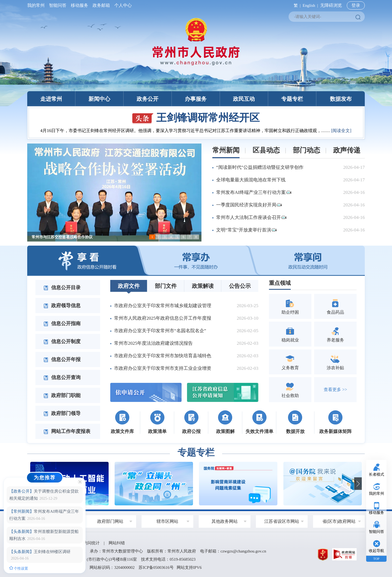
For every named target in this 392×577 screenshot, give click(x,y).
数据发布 (341, 99)
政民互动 (244, 99)
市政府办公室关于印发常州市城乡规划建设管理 (163, 306)
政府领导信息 (62, 306)
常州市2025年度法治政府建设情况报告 (153, 343)
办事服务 (196, 99)
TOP (376, 559)
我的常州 (37, 5)
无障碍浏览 (331, 5)
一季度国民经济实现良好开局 (249, 205)
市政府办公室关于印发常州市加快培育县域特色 (163, 356)
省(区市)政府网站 (339, 521)
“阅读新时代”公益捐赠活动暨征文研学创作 (260, 167)
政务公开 (148, 99)
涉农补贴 (335, 362)
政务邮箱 (101, 5)
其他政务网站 (225, 521)
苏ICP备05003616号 (156, 567)
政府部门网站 (110, 521)
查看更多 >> (335, 390)
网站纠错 (117, 543)
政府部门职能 (62, 395)
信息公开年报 (62, 359)
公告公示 (240, 286)
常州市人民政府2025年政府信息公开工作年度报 (163, 318)
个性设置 (19, 568)
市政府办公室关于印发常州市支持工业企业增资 (163, 368)
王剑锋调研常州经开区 (196, 118)
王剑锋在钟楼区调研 (40, 552)
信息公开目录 (62, 288)
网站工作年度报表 (67, 431)
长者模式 (376, 474)
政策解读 (203, 286)
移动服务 (79, 5)
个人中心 (122, 5)
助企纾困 (290, 306)
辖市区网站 (167, 521)
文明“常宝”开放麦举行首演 (246, 230)
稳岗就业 (290, 334)
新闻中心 (99, 99)
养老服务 (335, 334)
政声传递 (347, 150)
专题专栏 (292, 99)
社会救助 (290, 390)
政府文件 (129, 286)
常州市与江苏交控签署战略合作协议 (62, 237)
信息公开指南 (62, 323)
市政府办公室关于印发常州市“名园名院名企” (160, 331)
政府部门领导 (62, 413)
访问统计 (91, 543)
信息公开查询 (62, 377)
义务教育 (290, 362)
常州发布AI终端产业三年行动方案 (254, 192)
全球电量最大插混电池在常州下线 (251, 180)
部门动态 (307, 150)
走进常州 (51, 99)
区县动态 (266, 150)
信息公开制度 (62, 341)
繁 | (296, 5)
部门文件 (166, 286)
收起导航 (376, 551)
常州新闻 (226, 150)
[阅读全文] (341, 131)
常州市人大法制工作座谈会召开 (251, 217)
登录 (356, 5)
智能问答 (58, 5)
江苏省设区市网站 (282, 521)
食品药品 (335, 306)
